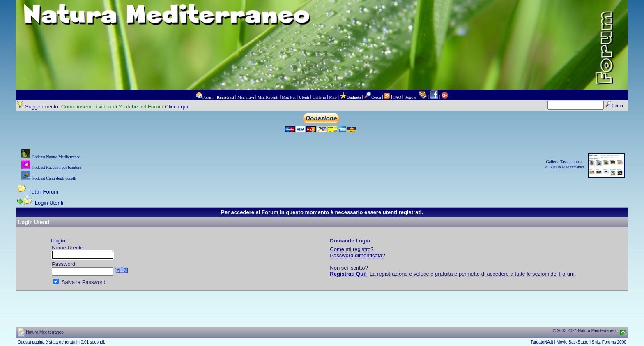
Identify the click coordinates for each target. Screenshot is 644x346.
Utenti (304, 97)
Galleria (319, 97)
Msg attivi (246, 97)
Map (333, 97)
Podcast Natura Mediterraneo (56, 157)
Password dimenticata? (357, 255)
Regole (410, 97)
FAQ (397, 97)
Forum (208, 97)
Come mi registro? (352, 249)
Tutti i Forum (44, 192)
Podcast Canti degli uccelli (54, 178)
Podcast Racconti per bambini (57, 167)
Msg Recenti (268, 97)
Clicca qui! (177, 107)
